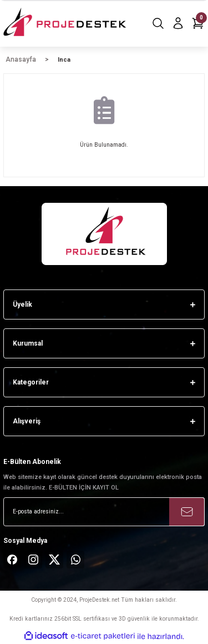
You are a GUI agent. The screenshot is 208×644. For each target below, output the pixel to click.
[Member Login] (178, 23)
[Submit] (187, 512)
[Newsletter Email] (104, 512)
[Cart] (198, 23)
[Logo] (66, 23)
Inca (64, 60)
